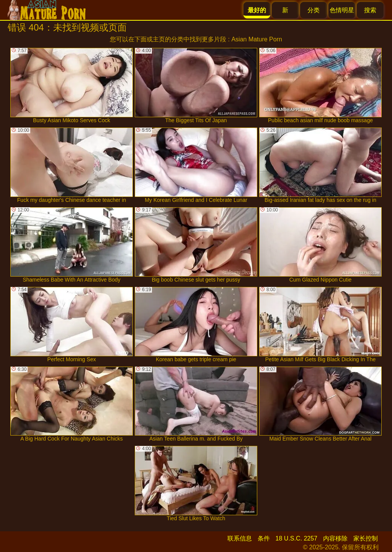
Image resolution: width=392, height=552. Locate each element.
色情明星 (342, 10)
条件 (264, 538)
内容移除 (335, 538)
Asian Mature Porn (257, 39)
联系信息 (240, 538)
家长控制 (366, 538)
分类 (314, 10)
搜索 (370, 10)
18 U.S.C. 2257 (296, 538)
